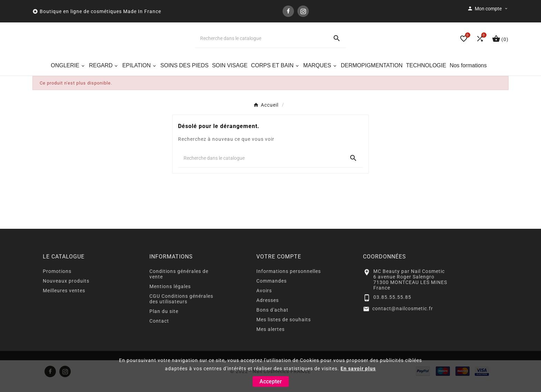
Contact (159, 331)
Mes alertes (270, 339)
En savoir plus (358, 369)
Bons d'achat (272, 320)
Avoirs (264, 300)
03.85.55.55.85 (392, 307)
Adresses (268, 310)
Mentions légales (170, 296)
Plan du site (164, 321)
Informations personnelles (289, 281)
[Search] (337, 43)
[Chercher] (261, 43)
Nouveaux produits (66, 291)
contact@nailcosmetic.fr (403, 318)
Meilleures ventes (64, 300)
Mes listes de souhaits (284, 329)
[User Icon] (488, 9)
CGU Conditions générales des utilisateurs (181, 308)
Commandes (272, 291)
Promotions (57, 281)
